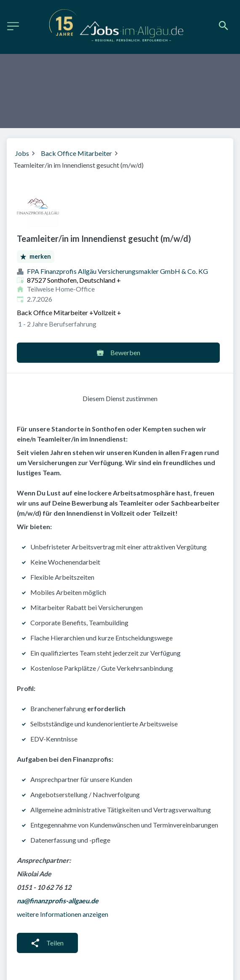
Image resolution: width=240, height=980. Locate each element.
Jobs (22, 153)
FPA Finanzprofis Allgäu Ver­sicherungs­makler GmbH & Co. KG (117, 271)
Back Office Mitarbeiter (76, 153)
